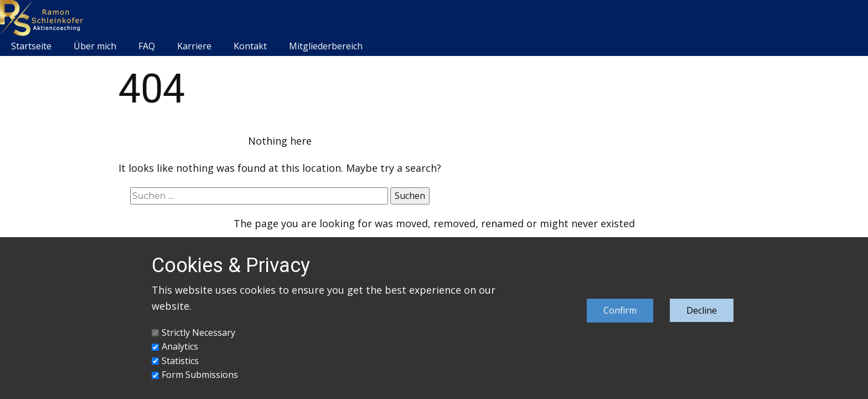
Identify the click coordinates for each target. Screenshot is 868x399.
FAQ (147, 46)
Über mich (95, 46)
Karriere (194, 46)
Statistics (180, 361)
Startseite (31, 46)
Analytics (180, 346)
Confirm (620, 310)
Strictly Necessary (198, 332)
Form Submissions (200, 375)
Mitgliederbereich (326, 46)
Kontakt (250, 46)
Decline (702, 310)
